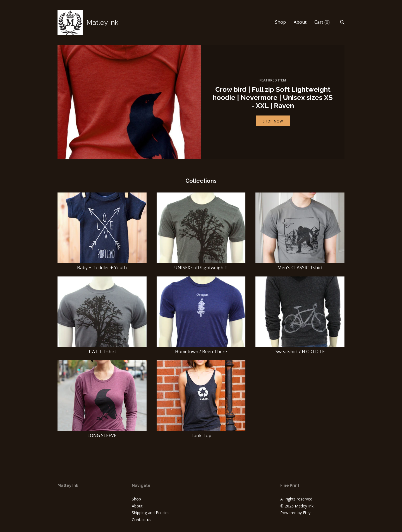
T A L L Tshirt (102, 348)
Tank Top (201, 432)
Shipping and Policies (151, 513)
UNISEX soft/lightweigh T (201, 264)
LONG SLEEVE (102, 432)
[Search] (342, 23)
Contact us (142, 520)
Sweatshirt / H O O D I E (300, 348)
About (300, 22)
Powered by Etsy (295, 513)
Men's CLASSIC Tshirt (300, 264)
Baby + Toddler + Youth (102, 264)
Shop (280, 22)
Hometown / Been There (201, 348)
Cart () (322, 22)
